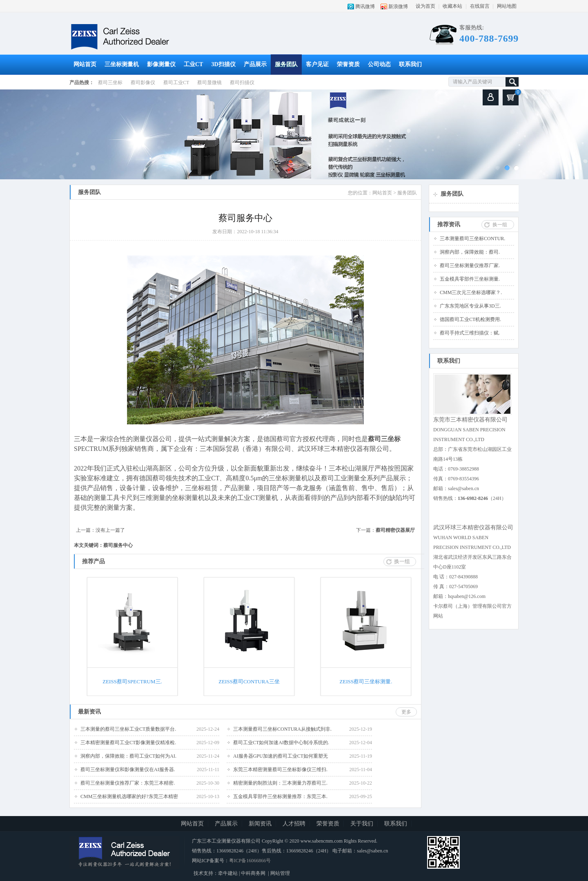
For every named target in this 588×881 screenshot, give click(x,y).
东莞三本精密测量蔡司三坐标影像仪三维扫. (280, 769)
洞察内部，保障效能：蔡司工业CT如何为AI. (128, 756)
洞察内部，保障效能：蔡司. (470, 252)
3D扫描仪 (223, 64)
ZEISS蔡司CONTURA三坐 (249, 681)
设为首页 (425, 6)
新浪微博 (398, 7)
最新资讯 (89, 712)
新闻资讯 (260, 824)
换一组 (500, 225)
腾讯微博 (365, 7)
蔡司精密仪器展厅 (395, 530)
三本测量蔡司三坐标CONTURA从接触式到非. (282, 729)
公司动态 (379, 64)
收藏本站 (452, 6)
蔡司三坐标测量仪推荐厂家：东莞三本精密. (128, 783)
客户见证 (317, 64)
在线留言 (480, 6)
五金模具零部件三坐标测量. (470, 279)
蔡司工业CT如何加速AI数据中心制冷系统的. (281, 743)
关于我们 (362, 824)
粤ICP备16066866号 (250, 861)
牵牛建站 (228, 873)
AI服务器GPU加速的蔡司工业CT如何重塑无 (281, 756)
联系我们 (410, 64)
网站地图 (507, 6)
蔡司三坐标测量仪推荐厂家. (470, 265)
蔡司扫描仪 (242, 83)
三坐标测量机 (122, 64)
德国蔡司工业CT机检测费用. (470, 319)
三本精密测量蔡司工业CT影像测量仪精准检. (128, 743)
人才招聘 (294, 824)
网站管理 (280, 873)
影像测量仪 (161, 64)
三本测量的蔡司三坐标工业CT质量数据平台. (128, 729)
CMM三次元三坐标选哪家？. (471, 292)
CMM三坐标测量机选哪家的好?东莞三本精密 (129, 796)
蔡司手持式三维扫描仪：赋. (470, 333)
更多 (406, 712)
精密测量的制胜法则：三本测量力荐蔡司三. (280, 783)
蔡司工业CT (176, 83)
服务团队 (286, 64)
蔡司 (374, 439)
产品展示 (255, 64)
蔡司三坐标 (110, 83)
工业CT (193, 64)
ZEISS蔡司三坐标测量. (366, 681)
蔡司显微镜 (209, 83)
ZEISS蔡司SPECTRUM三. (132, 681)
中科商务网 (253, 873)
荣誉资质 (348, 64)
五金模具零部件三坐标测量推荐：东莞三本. (280, 796)
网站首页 (85, 64)
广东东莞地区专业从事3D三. (470, 306)
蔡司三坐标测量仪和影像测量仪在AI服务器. (128, 769)
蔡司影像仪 (143, 83)
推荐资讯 (449, 224)
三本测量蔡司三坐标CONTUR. (472, 239)
